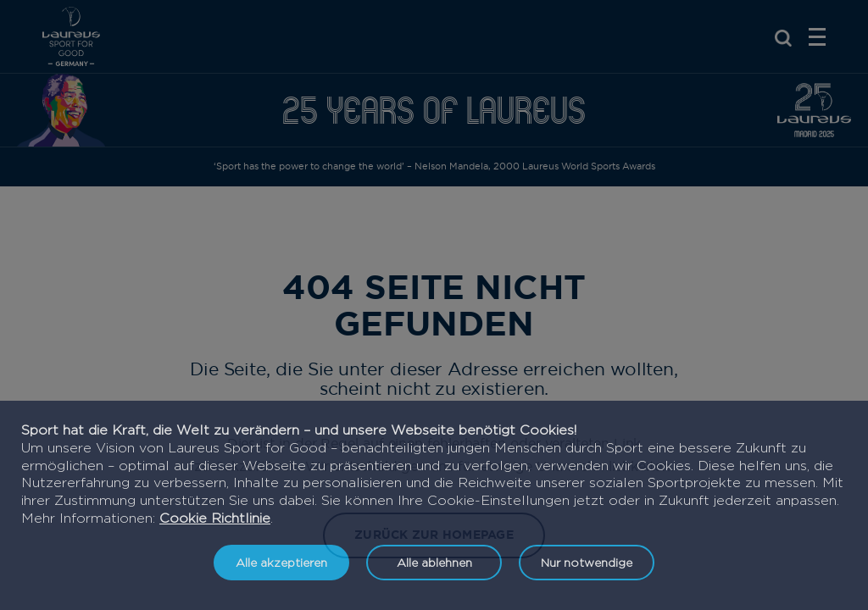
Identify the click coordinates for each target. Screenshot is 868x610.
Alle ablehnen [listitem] (434, 562)
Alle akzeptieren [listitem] (281, 562)
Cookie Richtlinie (215, 518)
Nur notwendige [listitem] (587, 562)
